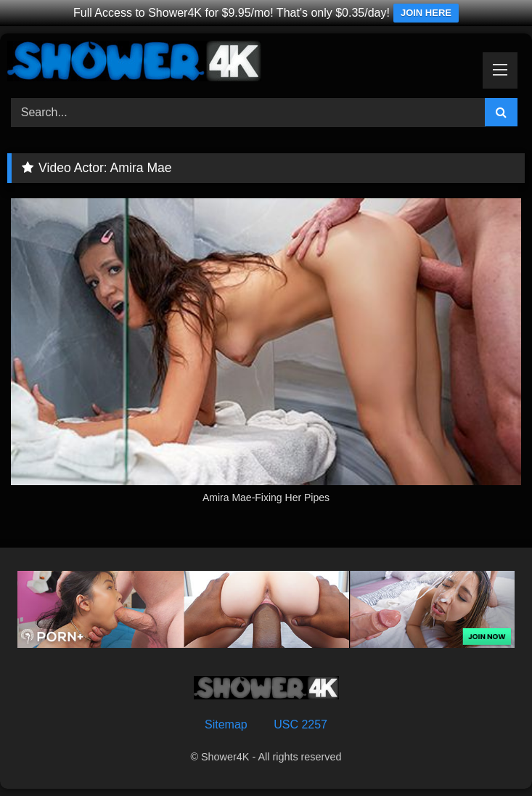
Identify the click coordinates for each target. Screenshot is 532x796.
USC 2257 (300, 724)
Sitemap (226, 724)
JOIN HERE (426, 13)
